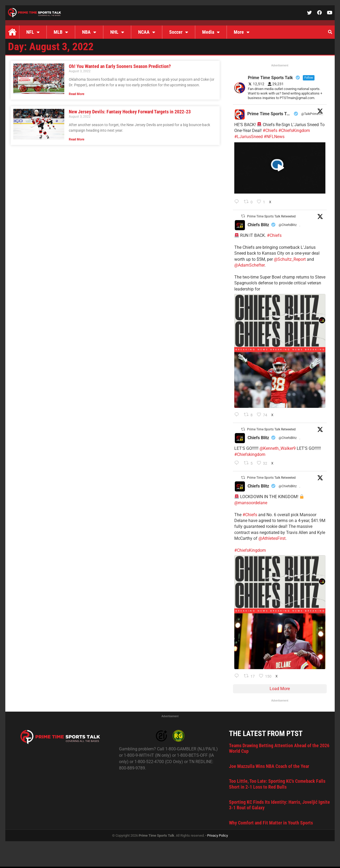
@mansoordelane (251, 503)
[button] (330, 32)
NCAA (147, 32)
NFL (33, 32)
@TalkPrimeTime (313, 114)
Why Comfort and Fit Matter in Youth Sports (271, 823)
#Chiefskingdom (250, 454)
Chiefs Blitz (258, 225)
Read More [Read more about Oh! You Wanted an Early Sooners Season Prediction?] (76, 94)
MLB (61, 32)
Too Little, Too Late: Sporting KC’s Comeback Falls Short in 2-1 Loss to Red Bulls (277, 784)
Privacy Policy (218, 835)
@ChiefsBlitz (288, 225)
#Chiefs (270, 131)
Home (12, 32)
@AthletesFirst (272, 538)
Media (211, 32)
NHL (117, 32)
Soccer (179, 32)
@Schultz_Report (290, 259)
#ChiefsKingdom (294, 131)
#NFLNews (274, 137)
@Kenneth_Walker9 (278, 448)
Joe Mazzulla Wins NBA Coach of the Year (269, 766)
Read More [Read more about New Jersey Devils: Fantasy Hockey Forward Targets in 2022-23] (76, 139)
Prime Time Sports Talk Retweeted (271, 216)
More (242, 32)
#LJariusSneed (248, 137)
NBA (89, 32)
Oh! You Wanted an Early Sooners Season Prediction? (120, 66)
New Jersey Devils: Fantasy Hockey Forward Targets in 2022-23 (130, 112)
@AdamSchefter (249, 265)
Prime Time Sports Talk (269, 114)
